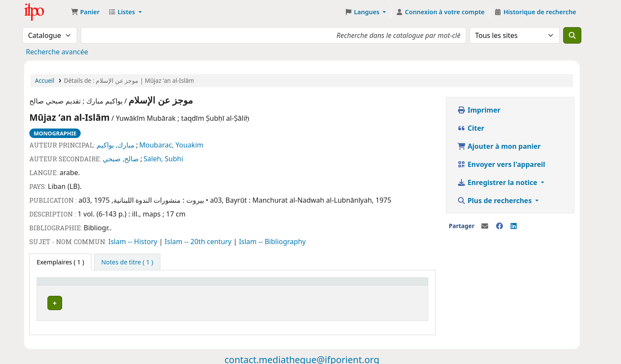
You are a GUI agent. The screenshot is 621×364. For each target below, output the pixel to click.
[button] (85, 12)
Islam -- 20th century (199, 242)
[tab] (127, 262)
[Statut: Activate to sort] (273, 286)
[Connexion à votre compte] (440, 12)
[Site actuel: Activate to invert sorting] (103, 286)
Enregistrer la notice (498, 182)
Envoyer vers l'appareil (501, 164)
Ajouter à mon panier (499, 146)
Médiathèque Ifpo (46, 12)
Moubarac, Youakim (171, 145)
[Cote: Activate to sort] (203, 286)
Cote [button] (180, 285)
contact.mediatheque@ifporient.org (302, 357)
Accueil (45, 80)
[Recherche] (572, 35)
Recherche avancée (57, 52)
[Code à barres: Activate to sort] (369, 286)
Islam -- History (134, 242)
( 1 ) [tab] (60, 262)
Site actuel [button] (57, 285)
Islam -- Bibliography (272, 242)
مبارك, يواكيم (116, 145)
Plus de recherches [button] (495, 201)
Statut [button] (249, 285)
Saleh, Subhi (163, 159)
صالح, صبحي (121, 159)
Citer (471, 128)
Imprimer (479, 110)
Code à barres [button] (335, 285)
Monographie (55, 133)
